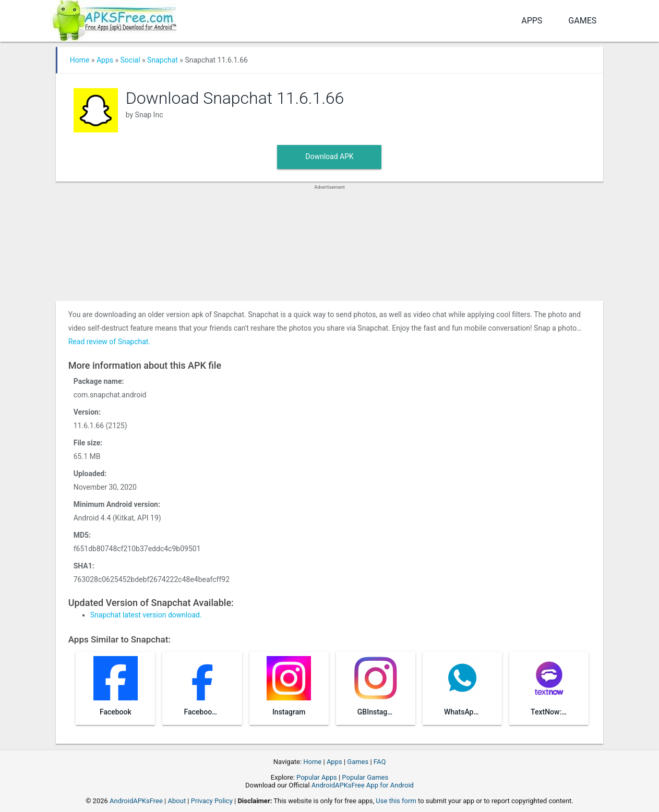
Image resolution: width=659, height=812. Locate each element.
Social (130, 60)
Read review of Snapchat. (109, 342)
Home (80, 60)
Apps (532, 21)
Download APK (329, 156)
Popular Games (365, 777)
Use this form (396, 801)
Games (582, 21)
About (177, 801)
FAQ (380, 762)
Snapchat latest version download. (146, 615)
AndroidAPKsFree (136, 801)
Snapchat (163, 60)
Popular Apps (317, 777)
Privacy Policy (212, 801)
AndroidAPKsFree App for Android (363, 785)
